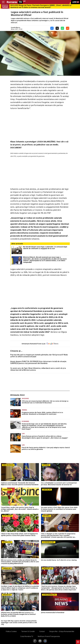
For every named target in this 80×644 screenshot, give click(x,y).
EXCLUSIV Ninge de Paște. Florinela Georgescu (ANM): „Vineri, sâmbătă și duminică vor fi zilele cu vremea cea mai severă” (41, 6)
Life (23, 434)
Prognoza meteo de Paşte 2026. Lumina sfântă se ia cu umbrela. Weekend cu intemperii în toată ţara (42, 413)
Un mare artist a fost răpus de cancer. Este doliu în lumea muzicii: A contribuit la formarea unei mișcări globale (59, 509)
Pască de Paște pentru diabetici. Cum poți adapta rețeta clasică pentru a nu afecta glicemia (46, 448)
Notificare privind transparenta (49, 636)
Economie (25, 421)
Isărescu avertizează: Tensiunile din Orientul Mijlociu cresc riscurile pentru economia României (20, 484)
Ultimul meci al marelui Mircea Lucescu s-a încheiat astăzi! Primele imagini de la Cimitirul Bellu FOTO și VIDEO (18, 614)
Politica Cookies (11, 631)
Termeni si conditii (28, 631)
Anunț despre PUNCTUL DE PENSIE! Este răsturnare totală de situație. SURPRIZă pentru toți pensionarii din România (38, 362)
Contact (42, 631)
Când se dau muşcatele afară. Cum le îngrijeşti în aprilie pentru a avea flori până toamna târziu (19, 535)
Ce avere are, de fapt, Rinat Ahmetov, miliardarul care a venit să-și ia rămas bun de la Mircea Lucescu (38, 369)
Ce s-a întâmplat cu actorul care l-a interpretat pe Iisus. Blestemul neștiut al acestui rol (59, 484)
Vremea (24, 410)
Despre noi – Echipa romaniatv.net (62, 631)
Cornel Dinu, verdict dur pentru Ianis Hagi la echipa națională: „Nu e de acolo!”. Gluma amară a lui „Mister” (20, 509)
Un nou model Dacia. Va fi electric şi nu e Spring (59, 560)
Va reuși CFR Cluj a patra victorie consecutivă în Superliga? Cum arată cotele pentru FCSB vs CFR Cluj (19, 623)
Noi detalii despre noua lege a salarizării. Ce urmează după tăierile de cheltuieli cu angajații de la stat (45, 248)
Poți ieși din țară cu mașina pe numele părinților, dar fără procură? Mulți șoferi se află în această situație (39, 356)
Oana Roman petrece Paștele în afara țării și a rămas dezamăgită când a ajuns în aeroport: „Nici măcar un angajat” (45, 437)
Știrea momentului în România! (53, 613)
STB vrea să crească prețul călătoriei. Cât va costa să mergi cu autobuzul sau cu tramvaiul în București (45, 402)
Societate (25, 399)
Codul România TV (27, 636)
